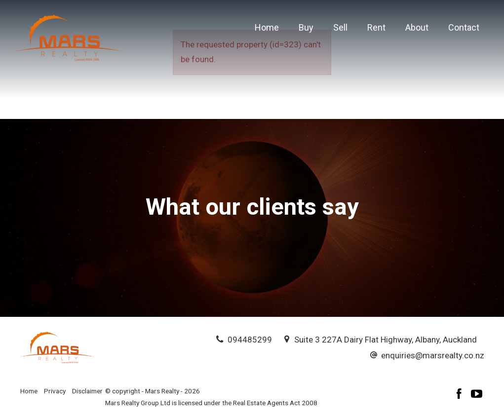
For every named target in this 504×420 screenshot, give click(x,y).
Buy (306, 27)
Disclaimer (87, 391)
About (417, 27)
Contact (464, 27)
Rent (376, 27)
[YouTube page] (477, 395)
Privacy (55, 391)
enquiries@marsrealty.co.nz (433, 355)
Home (267, 27)
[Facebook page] (461, 395)
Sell (340, 27)
